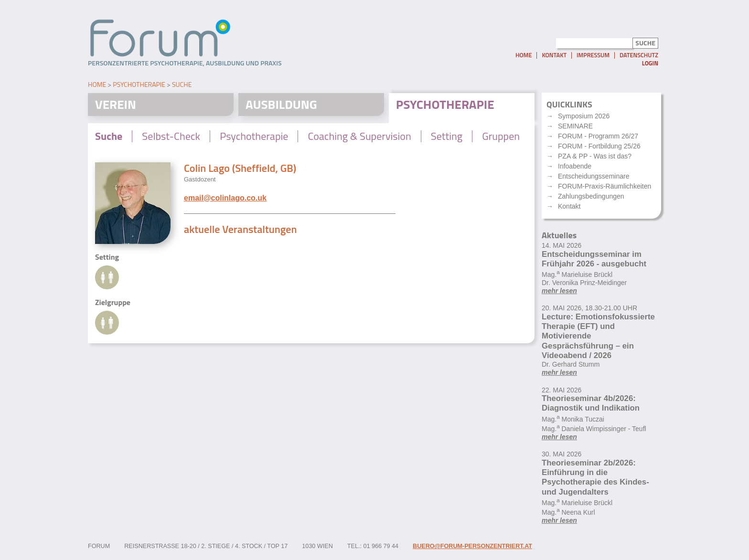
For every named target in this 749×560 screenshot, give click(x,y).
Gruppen (501, 136)
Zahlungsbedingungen (591, 196)
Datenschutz (639, 55)
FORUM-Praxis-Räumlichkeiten (605, 186)
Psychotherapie (139, 84)
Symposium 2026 (584, 116)
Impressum (593, 55)
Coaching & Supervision (359, 136)
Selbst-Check (171, 136)
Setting (447, 136)
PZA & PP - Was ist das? (595, 156)
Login (650, 63)
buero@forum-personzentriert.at (472, 546)
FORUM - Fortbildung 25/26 (599, 146)
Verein (116, 104)
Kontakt (554, 55)
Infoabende (575, 166)
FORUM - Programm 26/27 (598, 136)
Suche (182, 84)
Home (524, 55)
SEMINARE (575, 126)
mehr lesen (559, 291)
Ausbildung (281, 104)
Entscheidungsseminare (594, 176)
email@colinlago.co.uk (225, 198)
